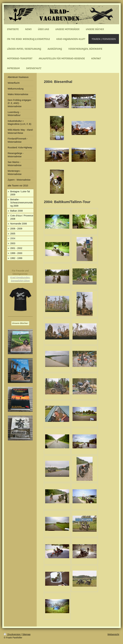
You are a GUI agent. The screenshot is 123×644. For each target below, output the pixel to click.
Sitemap (26, 634)
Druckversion (12, 634)
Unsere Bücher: (20, 323)
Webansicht (113, 634)
